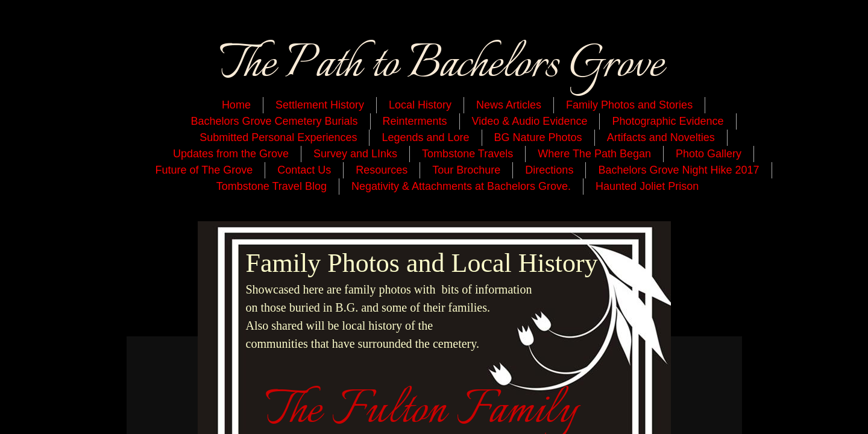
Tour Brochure (466, 170)
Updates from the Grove (231, 154)
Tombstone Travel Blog (272, 186)
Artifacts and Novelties (661, 137)
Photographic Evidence (668, 121)
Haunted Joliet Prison (647, 186)
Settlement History (320, 105)
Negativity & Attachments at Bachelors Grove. (461, 186)
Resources (382, 170)
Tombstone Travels (467, 154)
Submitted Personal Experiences (278, 137)
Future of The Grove (204, 170)
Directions (549, 170)
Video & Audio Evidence (530, 121)
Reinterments (415, 121)
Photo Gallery (709, 154)
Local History (420, 105)
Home (236, 105)
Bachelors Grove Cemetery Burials (274, 121)
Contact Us (304, 170)
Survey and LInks (355, 154)
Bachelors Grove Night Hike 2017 (678, 170)
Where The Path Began (594, 154)
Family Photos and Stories (629, 105)
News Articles (509, 105)
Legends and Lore (425, 137)
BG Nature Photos (538, 137)
